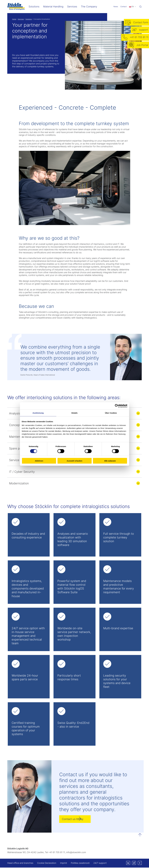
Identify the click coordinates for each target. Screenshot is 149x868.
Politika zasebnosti (80, 863)
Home (14, 19)
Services (21, 19)
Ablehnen (39, 461)
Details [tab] (74, 413)
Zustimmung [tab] (38, 413)
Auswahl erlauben (74, 461)
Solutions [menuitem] (34, 7)
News (116, 6)
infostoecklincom (76, 853)
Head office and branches (20, 863)
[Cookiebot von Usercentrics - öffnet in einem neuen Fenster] (117, 406)
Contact (124, 6)
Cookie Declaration (47, 863)
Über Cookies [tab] (111, 413)
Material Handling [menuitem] (53, 7)
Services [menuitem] (72, 7)
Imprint (64, 863)
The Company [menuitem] (89, 7)
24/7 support (100, 863)
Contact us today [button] (74, 819)
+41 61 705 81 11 (57, 853)
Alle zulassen (110, 461)
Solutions (29, 19)
